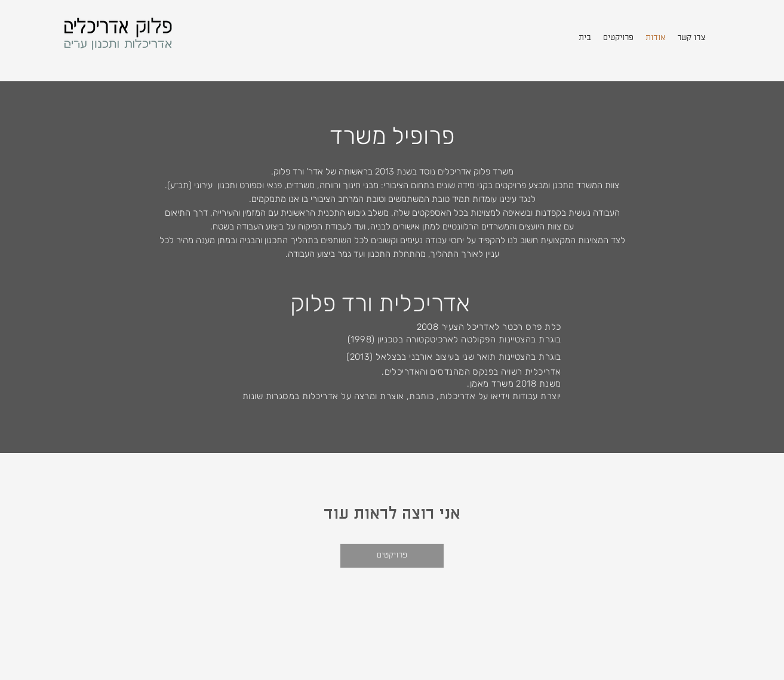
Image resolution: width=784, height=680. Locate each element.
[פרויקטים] (392, 556)
